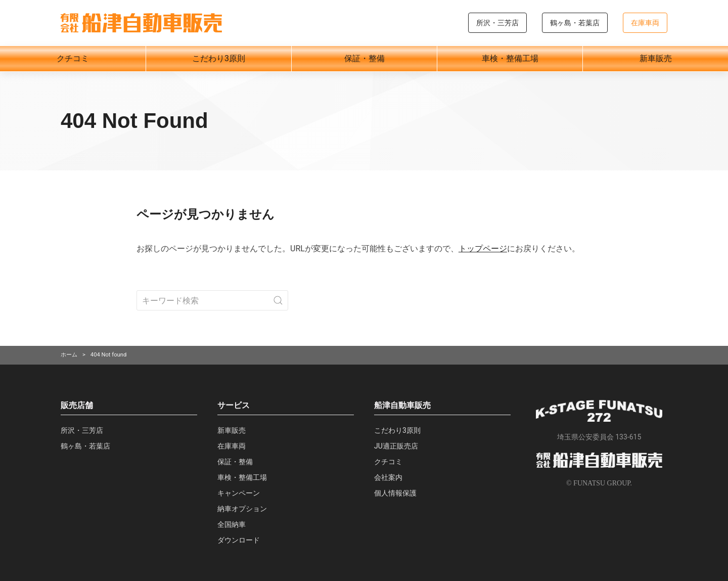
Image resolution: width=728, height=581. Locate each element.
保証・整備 (365, 58)
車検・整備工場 (510, 58)
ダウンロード (239, 540)
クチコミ (73, 58)
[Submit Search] (278, 300)
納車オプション (242, 509)
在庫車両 (645, 23)
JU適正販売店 (396, 446)
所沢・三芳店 (497, 23)
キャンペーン (239, 493)
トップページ (483, 249)
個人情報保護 (395, 493)
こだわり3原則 (219, 58)
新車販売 (656, 58)
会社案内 (388, 477)
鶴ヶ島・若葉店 (575, 23)
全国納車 (232, 524)
